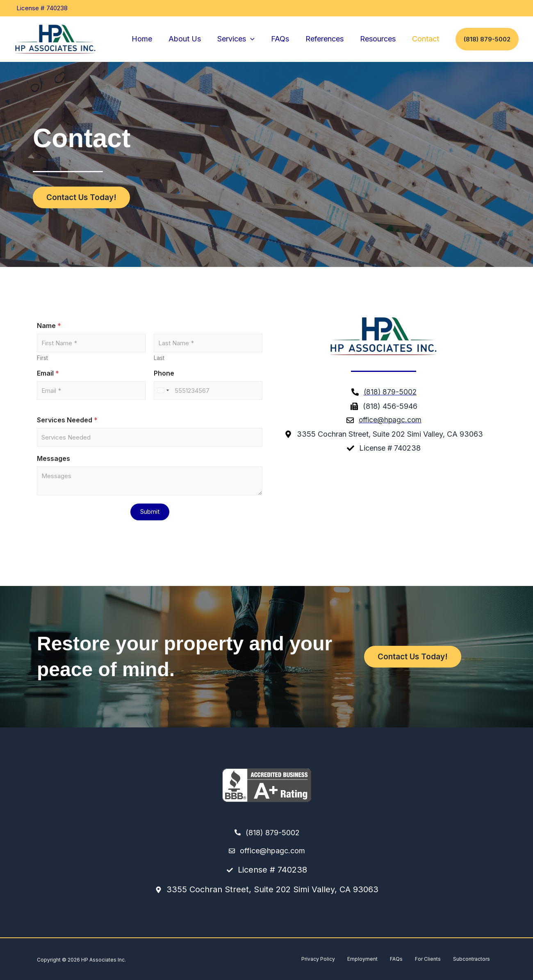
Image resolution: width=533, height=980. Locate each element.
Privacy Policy (318, 959)
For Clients (428, 959)
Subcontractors (471, 959)
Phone (164, 373)
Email (48, 373)
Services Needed (67, 420)
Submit (150, 512)
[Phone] (208, 391)
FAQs (396, 959)
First (42, 358)
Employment (362, 959)
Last (159, 358)
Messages (54, 459)
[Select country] (163, 391)
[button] (258, 39)
